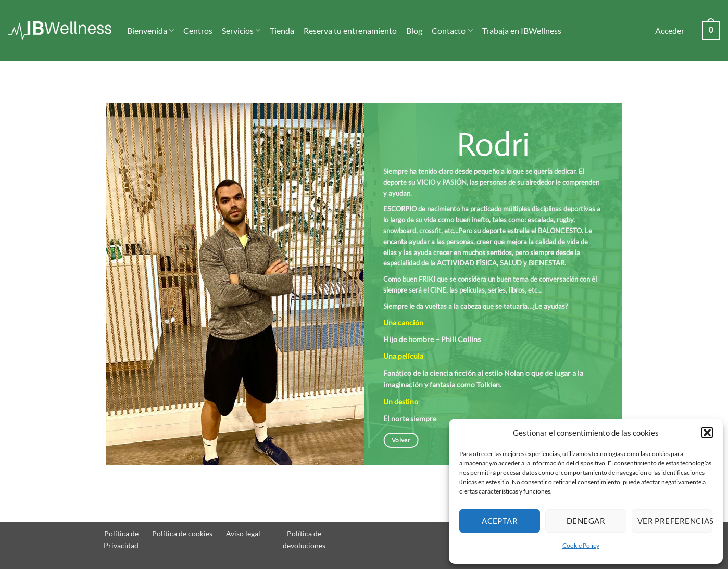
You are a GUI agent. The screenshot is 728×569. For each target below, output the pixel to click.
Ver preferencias (675, 521)
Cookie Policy (581, 545)
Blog (414, 30)
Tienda (282, 30)
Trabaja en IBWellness (522, 30)
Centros (198, 30)
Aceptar (500, 521)
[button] (707, 433)
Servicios (241, 31)
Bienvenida (150, 31)
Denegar (586, 521)
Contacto (452, 31)
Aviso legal (243, 533)
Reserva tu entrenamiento (350, 30)
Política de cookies (182, 533)
